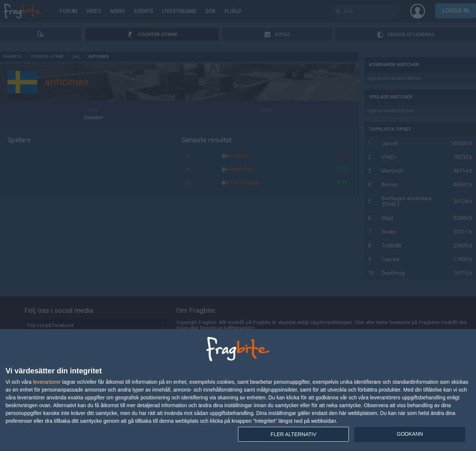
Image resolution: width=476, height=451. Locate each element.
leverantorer (47, 382)
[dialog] (238, 390)
